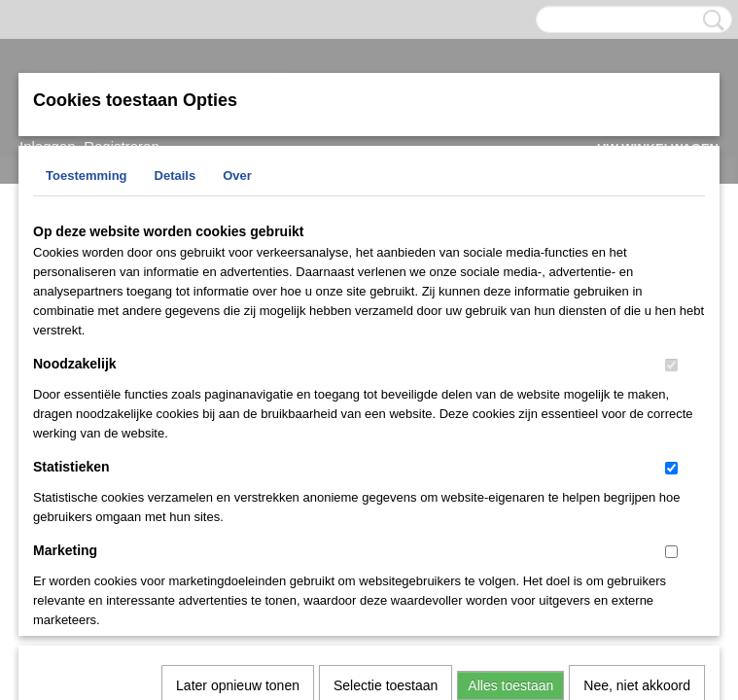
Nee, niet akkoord (637, 434)
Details (176, 175)
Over (237, 175)
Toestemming (87, 175)
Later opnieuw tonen (238, 434)
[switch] (671, 365)
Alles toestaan (510, 434)
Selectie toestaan (386, 434)
